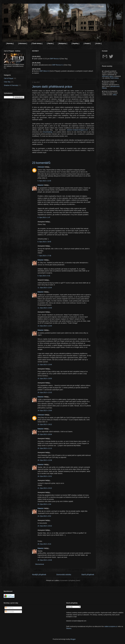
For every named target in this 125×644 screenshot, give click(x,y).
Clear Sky (7, 82)
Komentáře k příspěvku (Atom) (70, 581)
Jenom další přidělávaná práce (52, 87)
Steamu (69, 628)
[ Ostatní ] (87, 43)
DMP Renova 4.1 (58, 65)
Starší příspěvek (88, 575)
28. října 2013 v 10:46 (45, 560)
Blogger (73, 639)
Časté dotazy (114, 78)
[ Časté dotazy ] (37, 43)
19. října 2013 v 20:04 (45, 434)
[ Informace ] (23, 43)
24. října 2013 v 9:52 (44, 516)
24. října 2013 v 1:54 (44, 504)
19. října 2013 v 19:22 (45, 424)
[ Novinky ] (10, 43)
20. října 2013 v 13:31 (45, 476)
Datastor (41, 185)
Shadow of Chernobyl (11, 85)
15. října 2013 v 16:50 (45, 379)
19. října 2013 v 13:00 (45, 411)
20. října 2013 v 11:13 (45, 448)
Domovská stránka (64, 575)
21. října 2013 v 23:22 (45, 488)
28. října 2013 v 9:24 (44, 544)
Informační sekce (108, 76)
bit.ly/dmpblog (48, 132)
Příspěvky (9, 608)
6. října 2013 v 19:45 (44, 242)
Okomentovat (40, 564)
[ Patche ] (50, 43)
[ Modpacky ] (63, 43)
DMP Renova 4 (55, 59)
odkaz (115, 95)
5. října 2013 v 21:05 (44, 181)
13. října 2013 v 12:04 (45, 326)
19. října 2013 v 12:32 (45, 393)
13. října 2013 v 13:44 (45, 365)
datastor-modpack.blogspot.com (77, 130)
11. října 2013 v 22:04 (45, 288)
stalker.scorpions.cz (111, 626)
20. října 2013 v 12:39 (45, 460)
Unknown (41, 167)
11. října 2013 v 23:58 (45, 308)
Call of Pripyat (9, 78)
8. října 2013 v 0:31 (44, 276)
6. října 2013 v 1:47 (44, 217)
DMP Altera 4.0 (44, 71)
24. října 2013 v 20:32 (45, 526)
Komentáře (10, 612)
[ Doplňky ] (75, 43)
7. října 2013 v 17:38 (44, 256)
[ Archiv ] (98, 43)
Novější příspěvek (39, 575)
